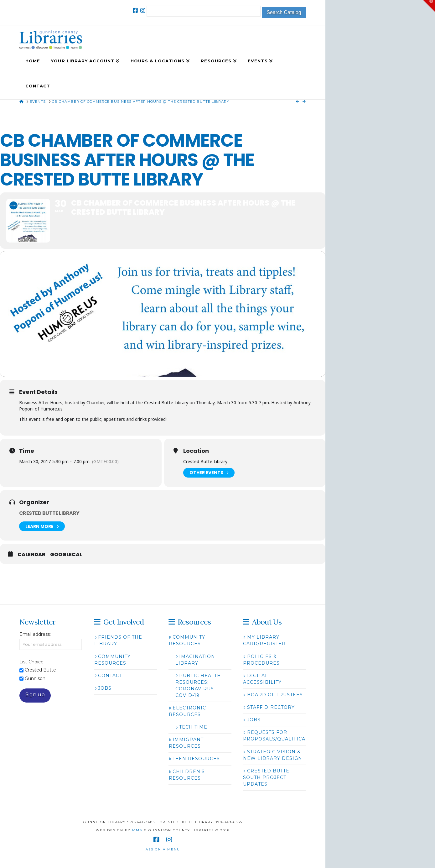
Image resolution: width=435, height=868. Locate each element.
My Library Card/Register (264, 640)
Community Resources (112, 660)
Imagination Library (195, 660)
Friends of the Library (118, 640)
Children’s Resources (187, 775)
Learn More (42, 526)
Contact (108, 676)
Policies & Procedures (261, 660)
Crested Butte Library (49, 513)
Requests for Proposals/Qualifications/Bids (290, 736)
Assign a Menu (163, 849)
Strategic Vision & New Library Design (273, 755)
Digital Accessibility (262, 679)
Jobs (103, 688)
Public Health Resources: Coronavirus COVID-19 (198, 685)
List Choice (31, 662)
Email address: (35, 634)
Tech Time (191, 727)
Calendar (31, 555)
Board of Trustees (273, 695)
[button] (429, 6)
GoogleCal (66, 555)
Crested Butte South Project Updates (266, 777)
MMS (137, 830)
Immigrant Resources (186, 743)
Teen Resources (194, 759)
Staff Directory (269, 707)
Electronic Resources (187, 711)
